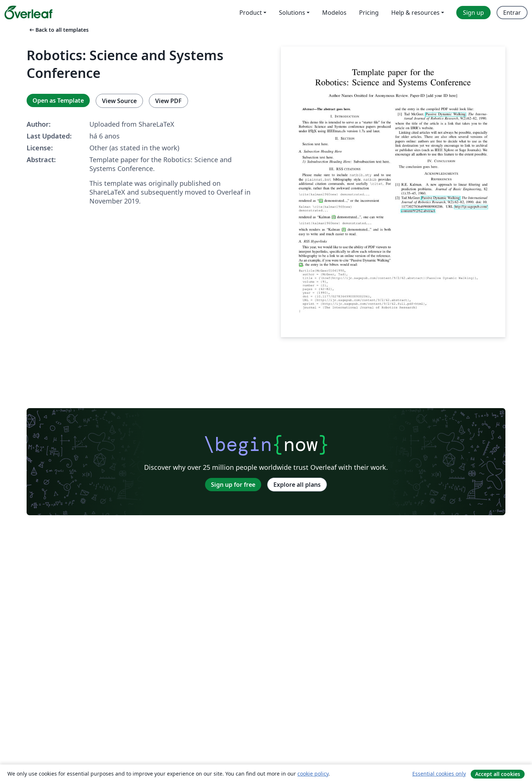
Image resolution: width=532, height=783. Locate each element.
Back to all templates (58, 30)
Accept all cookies (498, 774)
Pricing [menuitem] (369, 13)
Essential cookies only (439, 774)
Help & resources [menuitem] (415, 13)
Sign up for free (233, 485)
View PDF (168, 101)
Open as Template (58, 100)
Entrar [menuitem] (512, 13)
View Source (119, 101)
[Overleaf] (28, 13)
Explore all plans (297, 485)
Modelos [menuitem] (334, 13)
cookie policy (313, 774)
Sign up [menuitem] (473, 13)
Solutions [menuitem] (292, 13)
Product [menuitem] (251, 13)
